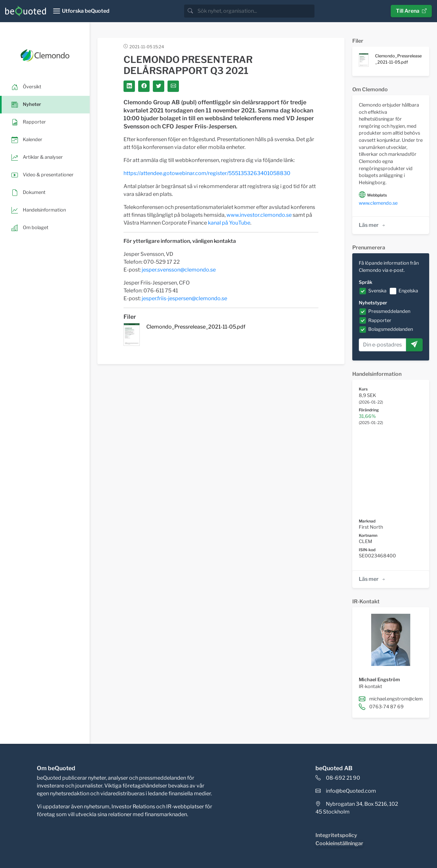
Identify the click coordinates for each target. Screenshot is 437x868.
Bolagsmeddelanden (391, 329)
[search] (255, 11)
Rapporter (380, 320)
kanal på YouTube (229, 223)
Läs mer (372, 225)
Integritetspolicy (336, 835)
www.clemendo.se (378, 203)
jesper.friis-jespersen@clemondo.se (184, 298)
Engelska (408, 291)
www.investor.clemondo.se (259, 215)
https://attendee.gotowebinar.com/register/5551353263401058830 (207, 173)
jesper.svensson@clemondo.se (179, 270)
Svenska (377, 291)
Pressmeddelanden (389, 311)
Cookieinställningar (339, 843)
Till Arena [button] (411, 11)
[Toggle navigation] (81, 11)
